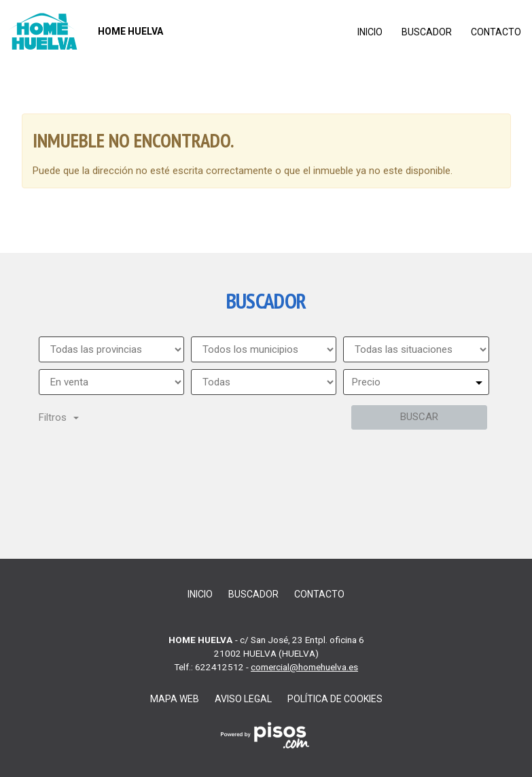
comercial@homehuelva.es (304, 667)
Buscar (419, 417)
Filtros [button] (59, 417)
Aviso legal (243, 699)
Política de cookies (335, 699)
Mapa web (175, 699)
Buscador (427, 32)
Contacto (496, 32)
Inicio (370, 32)
